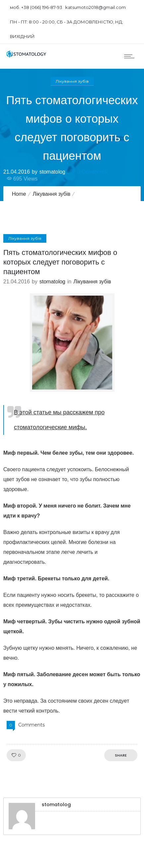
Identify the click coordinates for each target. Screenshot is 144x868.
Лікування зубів (52, 194)
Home (19, 194)
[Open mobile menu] (131, 56)
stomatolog (52, 171)
